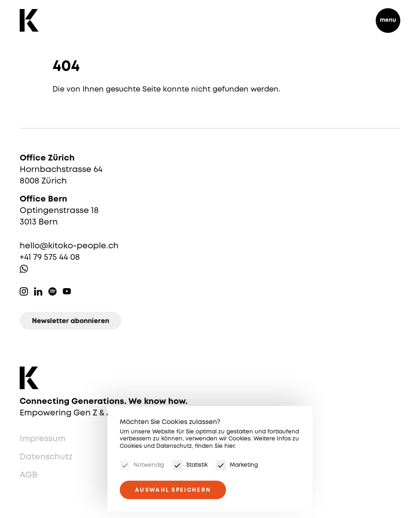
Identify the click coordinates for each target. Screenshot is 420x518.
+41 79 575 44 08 (50, 258)
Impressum (43, 439)
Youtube (67, 291)
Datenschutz (46, 457)
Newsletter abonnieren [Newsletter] (71, 321)
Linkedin (38, 291)
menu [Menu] (388, 20)
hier (229, 446)
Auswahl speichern (173, 490)
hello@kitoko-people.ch (69, 246)
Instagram (24, 291)
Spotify (52, 291)
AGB (29, 475)
